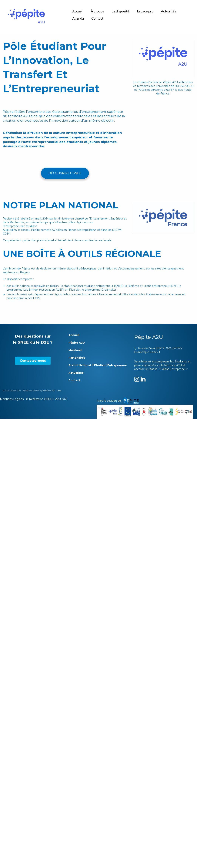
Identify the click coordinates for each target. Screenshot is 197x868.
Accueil (74, 335)
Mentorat (75, 350)
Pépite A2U (77, 343)
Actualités (76, 373)
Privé (59, 391)
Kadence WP (49, 391)
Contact (74, 380)
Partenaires (77, 358)
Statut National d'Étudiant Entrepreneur (98, 365)
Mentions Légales (12, 399)
